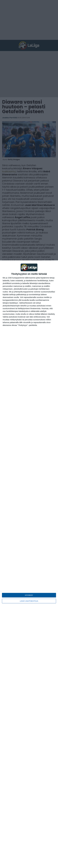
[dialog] (29, 564)
